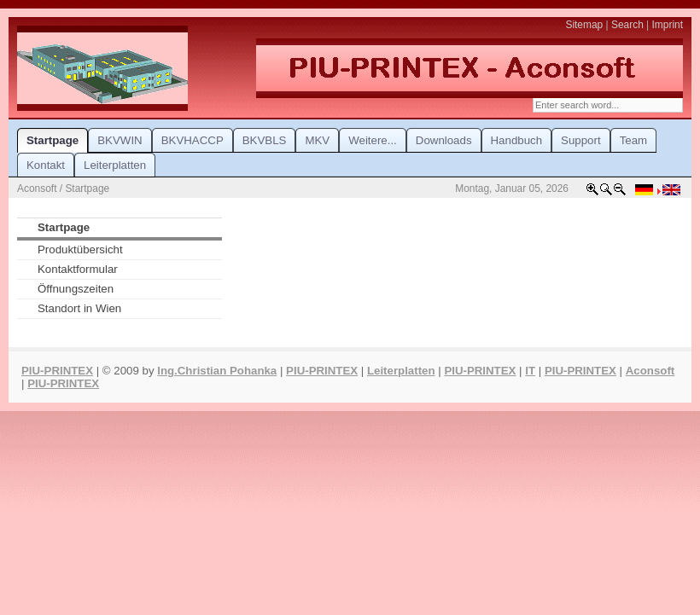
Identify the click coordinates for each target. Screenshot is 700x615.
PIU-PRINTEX (57, 371)
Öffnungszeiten (76, 289)
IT (530, 371)
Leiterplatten (401, 371)
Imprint (668, 25)
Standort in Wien (79, 308)
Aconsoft (650, 371)
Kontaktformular (78, 269)
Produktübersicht (80, 249)
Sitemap (584, 25)
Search (627, 25)
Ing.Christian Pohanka (217, 371)
